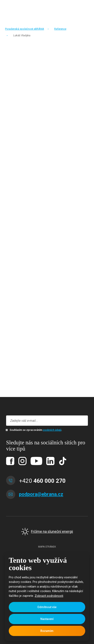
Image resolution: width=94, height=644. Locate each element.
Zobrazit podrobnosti (49, 596)
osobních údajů (52, 430)
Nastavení (47, 619)
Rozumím (47, 631)
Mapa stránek (47, 547)
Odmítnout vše (47, 607)
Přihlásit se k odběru (82, 421)
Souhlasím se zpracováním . (36, 430)
